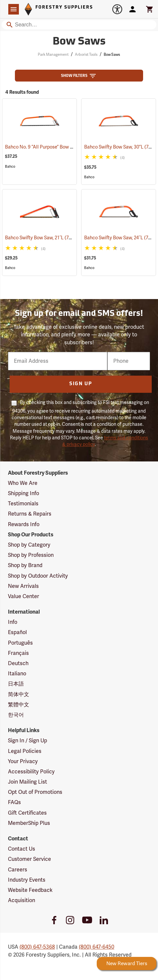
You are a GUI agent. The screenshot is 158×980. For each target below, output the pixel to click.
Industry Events (27, 880)
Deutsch (18, 663)
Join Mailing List (27, 782)
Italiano (17, 674)
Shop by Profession (31, 555)
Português (20, 643)
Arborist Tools (86, 55)
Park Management (53, 55)
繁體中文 (19, 705)
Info (13, 622)
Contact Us (22, 849)
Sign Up (81, 384)
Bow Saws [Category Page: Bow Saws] (79, 42)
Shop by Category (29, 545)
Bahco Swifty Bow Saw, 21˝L (43, 238)
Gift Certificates (27, 813)
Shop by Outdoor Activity (38, 576)
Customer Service (29, 859)
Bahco (10, 167)
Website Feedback (30, 890)
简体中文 (19, 694)
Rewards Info (24, 524)
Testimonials (23, 504)
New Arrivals (23, 586)
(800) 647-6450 (97, 947)
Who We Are (23, 483)
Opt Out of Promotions (35, 792)
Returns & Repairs (30, 514)
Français (18, 653)
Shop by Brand (25, 565)
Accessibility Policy (31, 772)
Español (17, 632)
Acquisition (22, 900)
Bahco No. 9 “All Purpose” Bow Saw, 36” (54, 147)
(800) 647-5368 (37, 947)
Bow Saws (112, 55)
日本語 (16, 684)
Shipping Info (24, 493)
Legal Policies (25, 751)
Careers (18, 870)
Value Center (24, 596)
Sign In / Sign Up (27, 741)
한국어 (16, 715)
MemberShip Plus (29, 823)
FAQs (14, 802)
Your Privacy (23, 761)
